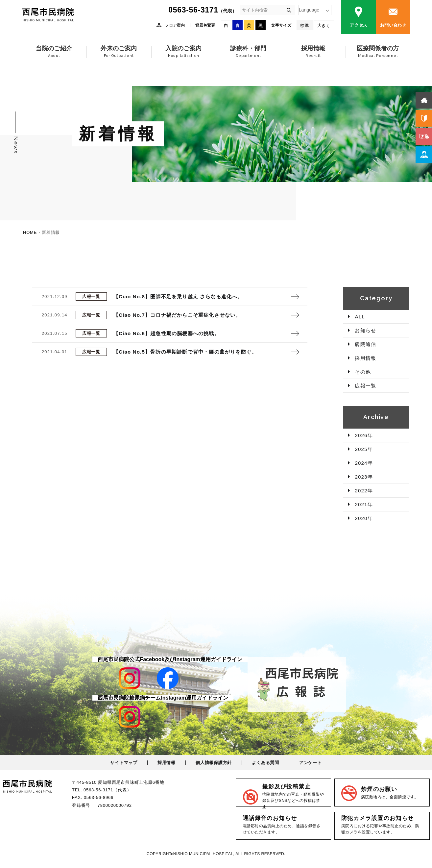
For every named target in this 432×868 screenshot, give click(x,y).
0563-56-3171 (203, 10)
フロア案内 (175, 25)
